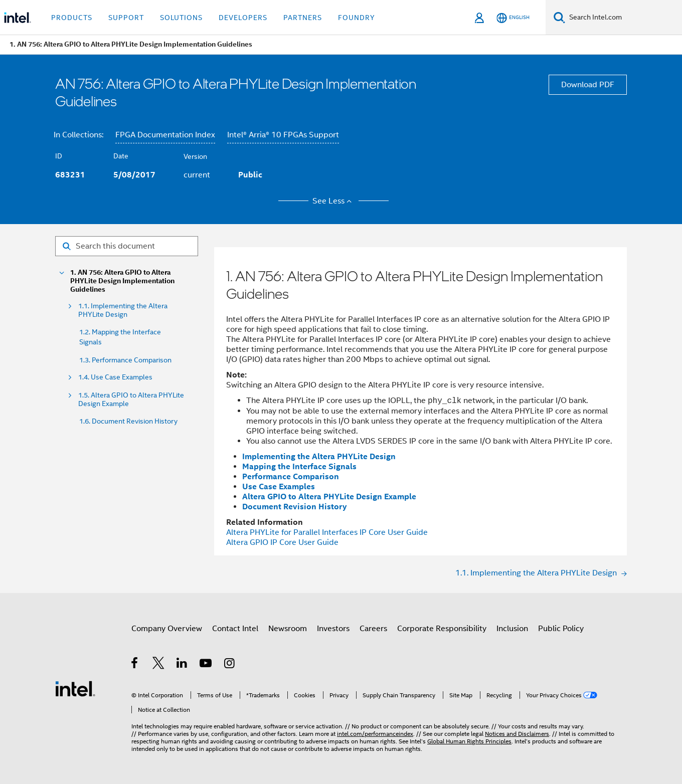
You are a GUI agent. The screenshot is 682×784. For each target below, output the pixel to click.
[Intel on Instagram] (230, 665)
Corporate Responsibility (442, 629)
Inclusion (512, 629)
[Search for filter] (127, 246)
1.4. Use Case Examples (115, 377)
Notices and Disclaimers (517, 734)
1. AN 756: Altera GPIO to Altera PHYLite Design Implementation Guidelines (122, 281)
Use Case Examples (279, 486)
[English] (513, 18)
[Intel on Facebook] (135, 665)
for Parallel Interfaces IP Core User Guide (327, 532)
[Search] (559, 17)
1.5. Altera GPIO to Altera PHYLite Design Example (131, 400)
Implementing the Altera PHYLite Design (319, 456)
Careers (373, 629)
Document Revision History (295, 507)
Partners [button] (303, 18)
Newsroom (288, 629)
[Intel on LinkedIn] (182, 665)
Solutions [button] (181, 18)
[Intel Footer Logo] (75, 688)
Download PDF (588, 85)
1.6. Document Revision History (128, 421)
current (197, 175)
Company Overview (167, 629)
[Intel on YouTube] (206, 665)
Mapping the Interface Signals (299, 466)
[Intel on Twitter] (159, 665)
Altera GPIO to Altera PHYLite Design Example (329, 497)
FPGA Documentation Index (165, 135)
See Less (334, 201)
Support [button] (126, 18)
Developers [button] (243, 18)
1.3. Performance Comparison (125, 360)
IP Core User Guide (282, 542)
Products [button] (72, 18)
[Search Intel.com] (624, 18)
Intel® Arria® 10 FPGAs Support (283, 135)
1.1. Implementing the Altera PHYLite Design (123, 310)
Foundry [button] (357, 18)
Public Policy (561, 629)
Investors (333, 629)
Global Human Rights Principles (469, 741)
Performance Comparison (291, 476)
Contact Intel (235, 629)
